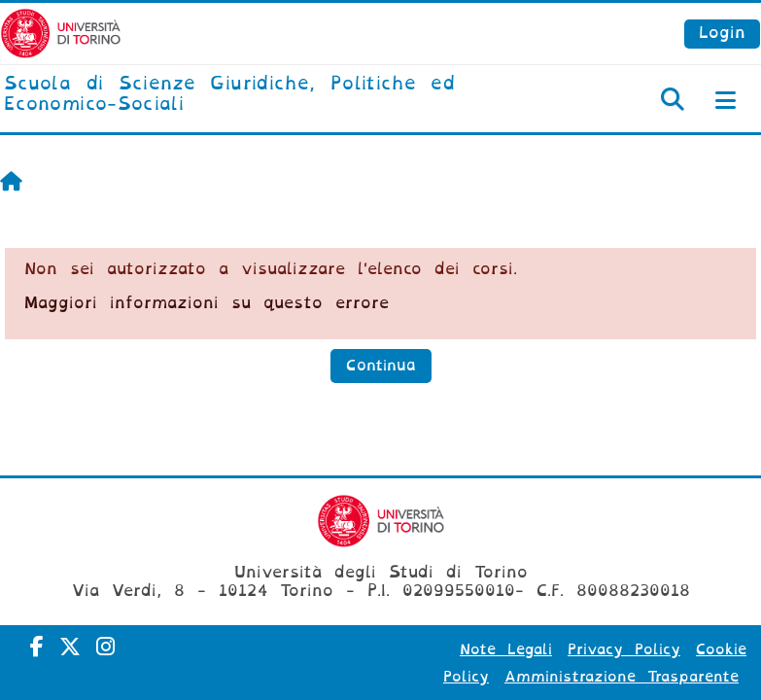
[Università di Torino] (61, 33)
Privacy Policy (624, 649)
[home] (254, 95)
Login (722, 33)
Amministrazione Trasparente (622, 677)
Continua (381, 366)
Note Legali (506, 649)
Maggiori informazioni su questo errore (207, 303)
